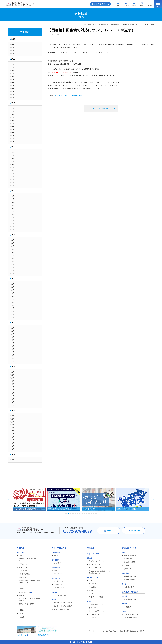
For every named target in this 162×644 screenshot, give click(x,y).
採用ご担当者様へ (130, 587)
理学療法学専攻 (59, 581)
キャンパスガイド (24, 571)
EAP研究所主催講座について (133, 618)
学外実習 (127, 565)
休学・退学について (95, 614)
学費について (93, 580)
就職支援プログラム (130, 576)
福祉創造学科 (58, 555)
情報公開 (22, 595)
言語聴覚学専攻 (59, 588)
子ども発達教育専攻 (60, 595)
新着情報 (103, 24)
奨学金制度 (92, 584)
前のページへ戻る (101, 108)
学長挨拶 (22, 555)
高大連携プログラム (130, 599)
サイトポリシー (93, 631)
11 (89, 514)
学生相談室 (92, 587)
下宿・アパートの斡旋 (96, 597)
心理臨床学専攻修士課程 (62, 609)
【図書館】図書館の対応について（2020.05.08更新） (138, 24)
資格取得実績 (128, 559)
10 (87, 514)
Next (152, 500)
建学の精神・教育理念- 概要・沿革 (29, 560)
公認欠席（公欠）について (97, 604)
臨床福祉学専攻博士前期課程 (63, 603)
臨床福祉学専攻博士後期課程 (63, 606)
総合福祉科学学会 (25, 592)
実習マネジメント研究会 (27, 604)
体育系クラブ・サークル (97, 561)
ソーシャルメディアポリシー (109, 631)
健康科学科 (57, 570)
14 (96, 514)
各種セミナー (128, 569)
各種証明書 (92, 608)
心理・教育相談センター (132, 614)
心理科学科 (57, 563)
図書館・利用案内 (24, 574)
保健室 (91, 590)
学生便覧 (22, 617)
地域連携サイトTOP (131, 607)
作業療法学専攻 (59, 584)
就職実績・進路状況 (130, 579)
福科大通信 (22, 577)
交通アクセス (23, 567)
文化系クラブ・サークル (97, 564)
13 (94, 514)
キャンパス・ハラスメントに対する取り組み (29, 600)
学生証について (94, 618)
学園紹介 (22, 610)
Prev (10, 500)
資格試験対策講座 (130, 562)
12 (91, 514)
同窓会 (22, 614)
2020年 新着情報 (114, 24)
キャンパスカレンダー (96, 568)
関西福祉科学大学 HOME (91, 24)
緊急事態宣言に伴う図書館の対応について (72, 95)
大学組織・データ (24, 564)
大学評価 (22, 589)
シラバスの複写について (97, 611)
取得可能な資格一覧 (130, 555)
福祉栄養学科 (58, 574)
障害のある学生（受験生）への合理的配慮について (29, 582)
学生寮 (91, 594)
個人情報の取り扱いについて (129, 631)
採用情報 (143, 631)
